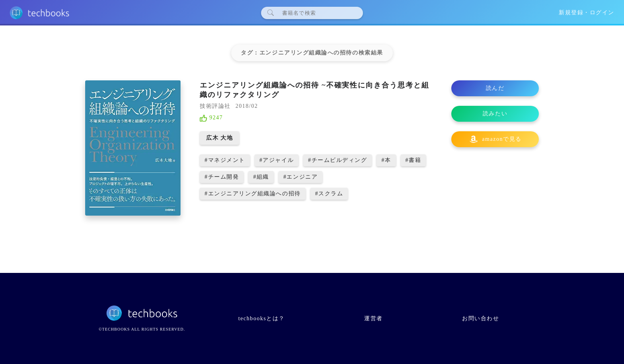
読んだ (495, 88)
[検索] (315, 13)
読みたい (495, 114)
